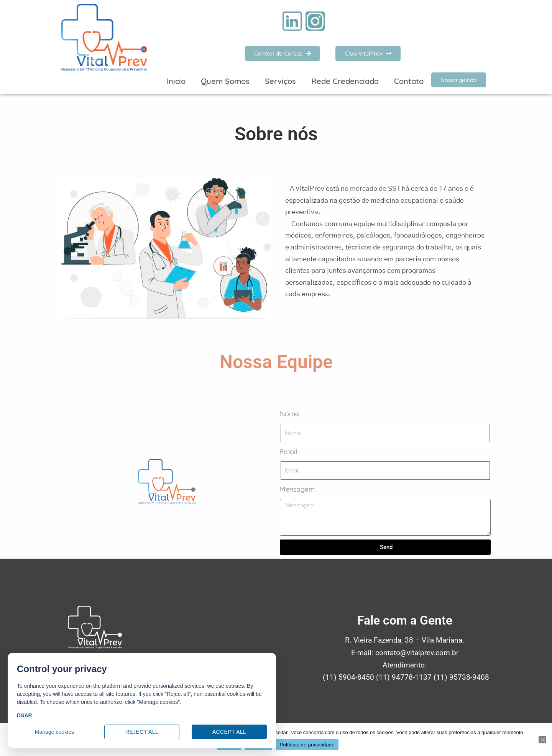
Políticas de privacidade (307, 745)
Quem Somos (225, 81)
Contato (409, 81)
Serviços (280, 81)
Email (288, 452)
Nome (289, 414)
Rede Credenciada (345, 81)
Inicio (176, 81)
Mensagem (297, 489)
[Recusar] (542, 740)
